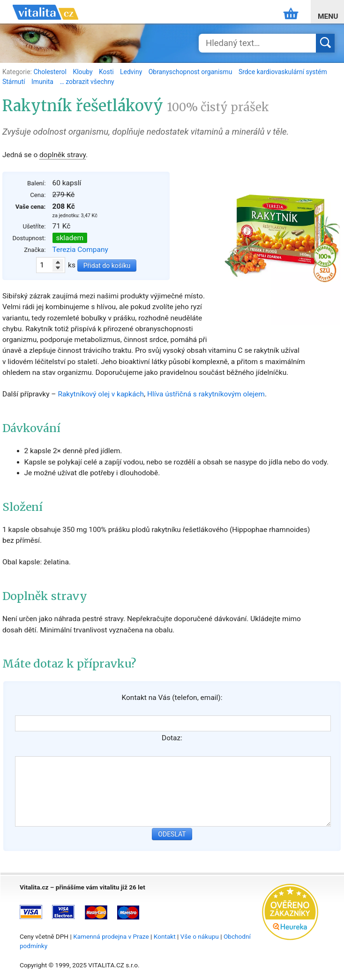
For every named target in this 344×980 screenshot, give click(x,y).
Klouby (83, 72)
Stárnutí (15, 82)
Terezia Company (80, 250)
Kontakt (165, 936)
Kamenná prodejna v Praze (111, 936)
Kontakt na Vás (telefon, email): (172, 698)
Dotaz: (172, 738)
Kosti (107, 72)
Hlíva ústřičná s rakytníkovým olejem (206, 394)
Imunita (43, 82)
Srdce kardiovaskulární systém (283, 72)
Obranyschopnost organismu (191, 72)
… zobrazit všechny (87, 82)
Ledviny (132, 72)
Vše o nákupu (200, 936)
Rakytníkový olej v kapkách (101, 394)
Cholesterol (51, 72)
